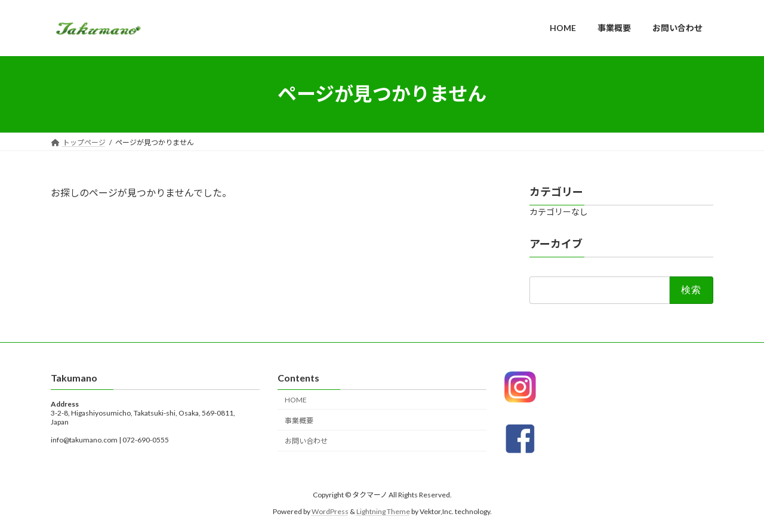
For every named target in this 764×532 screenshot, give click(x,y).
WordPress (330, 511)
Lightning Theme (383, 511)
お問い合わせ (306, 441)
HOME (296, 399)
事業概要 (299, 420)
